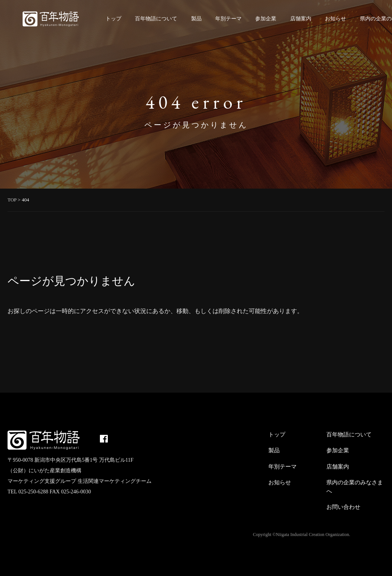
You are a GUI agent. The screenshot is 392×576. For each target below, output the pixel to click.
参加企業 (266, 19)
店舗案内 (301, 19)
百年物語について (156, 19)
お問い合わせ (343, 507)
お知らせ (335, 19)
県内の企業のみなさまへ (355, 487)
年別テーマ (228, 19)
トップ (113, 19)
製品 (196, 19)
